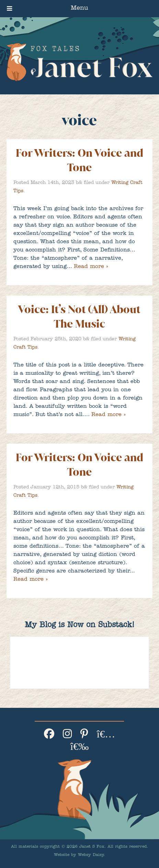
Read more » (91, 267)
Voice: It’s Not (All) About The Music (79, 317)
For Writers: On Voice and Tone (79, 160)
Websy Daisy (91, 855)
